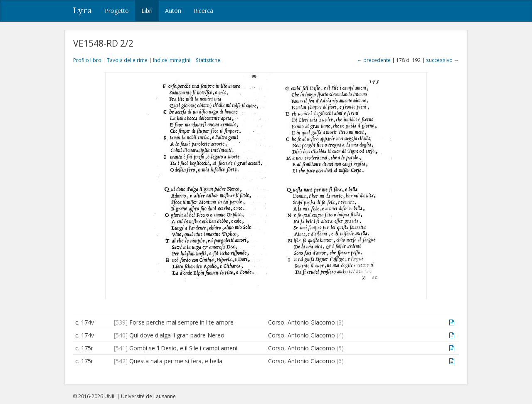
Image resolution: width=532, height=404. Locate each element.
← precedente (374, 60)
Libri (147, 11)
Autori (173, 11)
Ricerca (203, 11)
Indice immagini (172, 60)
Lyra (83, 11)
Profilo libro (87, 60)
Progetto (117, 11)
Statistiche (208, 60)
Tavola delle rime (127, 60)
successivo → (442, 60)
